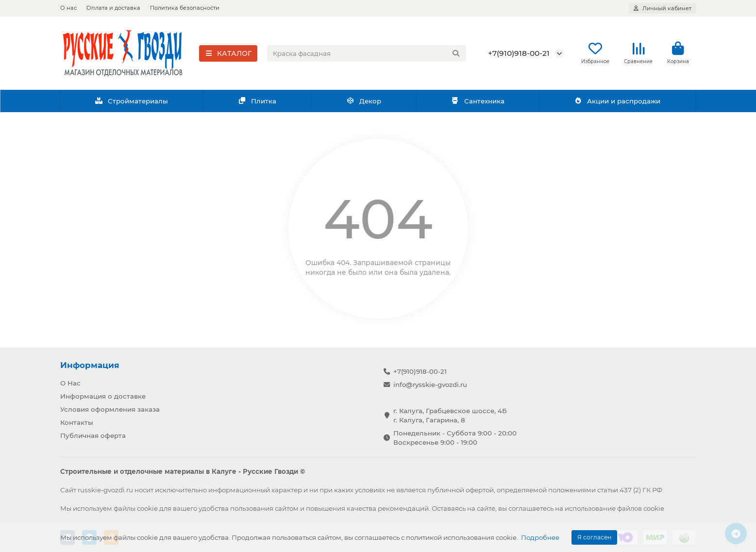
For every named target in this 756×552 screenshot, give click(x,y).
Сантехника (478, 103)
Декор (364, 103)
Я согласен (594, 537)
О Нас (70, 383)
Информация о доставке (103, 396)
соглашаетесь (531, 508)
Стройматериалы (132, 103)
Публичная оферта (93, 435)
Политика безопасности (185, 8)
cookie (147, 508)
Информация (90, 365)
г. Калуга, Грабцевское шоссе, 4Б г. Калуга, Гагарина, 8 (450, 415)
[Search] (367, 54)
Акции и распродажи (618, 103)
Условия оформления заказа (110, 409)
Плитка (257, 103)
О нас (68, 8)
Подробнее (540, 537)
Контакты (77, 422)
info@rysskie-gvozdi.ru (430, 385)
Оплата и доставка (113, 8)
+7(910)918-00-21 (519, 54)
